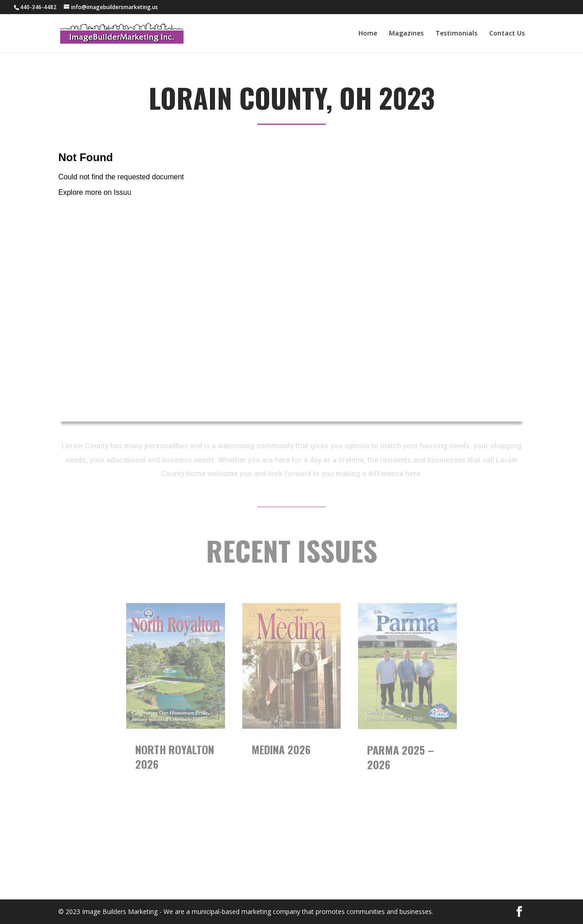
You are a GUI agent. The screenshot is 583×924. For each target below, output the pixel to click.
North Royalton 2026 (175, 756)
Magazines (406, 34)
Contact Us (507, 34)
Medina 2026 (281, 749)
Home (368, 34)
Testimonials (456, 34)
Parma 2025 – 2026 (401, 757)
